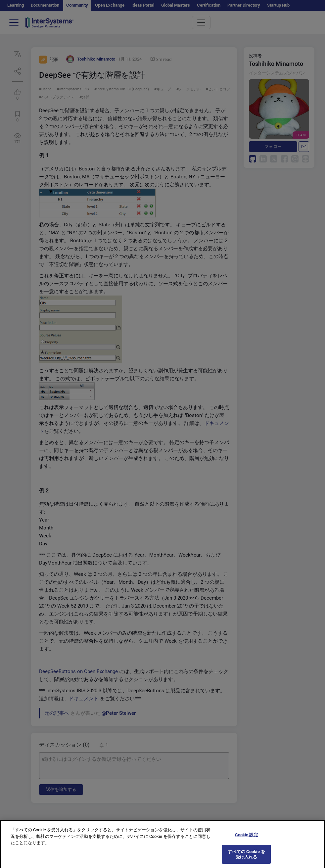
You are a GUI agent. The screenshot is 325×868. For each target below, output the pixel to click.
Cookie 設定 (247, 838)
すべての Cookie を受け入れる (246, 858)
